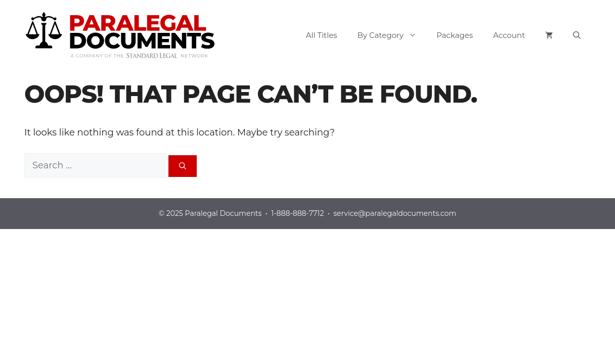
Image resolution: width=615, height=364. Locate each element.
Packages (455, 35)
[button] (577, 35)
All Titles (322, 35)
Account (509, 35)
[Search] (183, 166)
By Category (392, 35)
